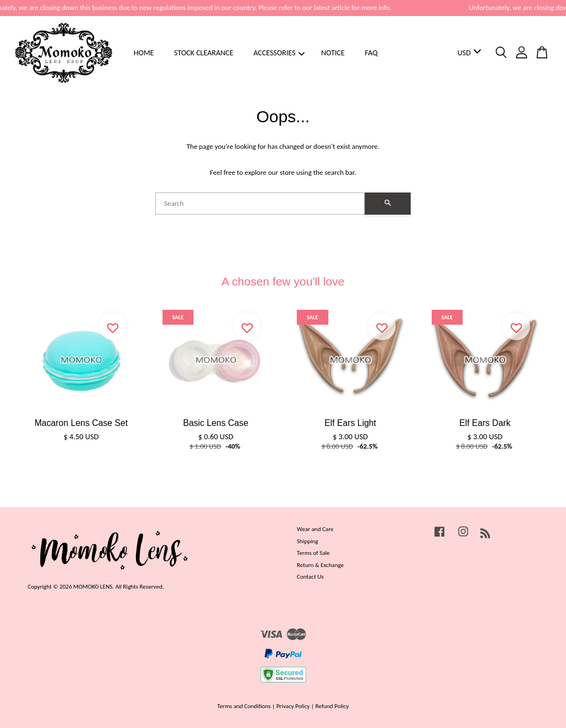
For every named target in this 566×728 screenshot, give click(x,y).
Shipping (308, 541)
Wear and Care (315, 529)
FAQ (371, 53)
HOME (144, 53)
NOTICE (333, 53)
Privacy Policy (293, 706)
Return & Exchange (320, 565)
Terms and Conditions (244, 706)
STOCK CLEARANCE (204, 53)
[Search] (260, 204)
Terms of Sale (313, 553)
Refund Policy (332, 706)
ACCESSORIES (279, 53)
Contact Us (310, 576)
